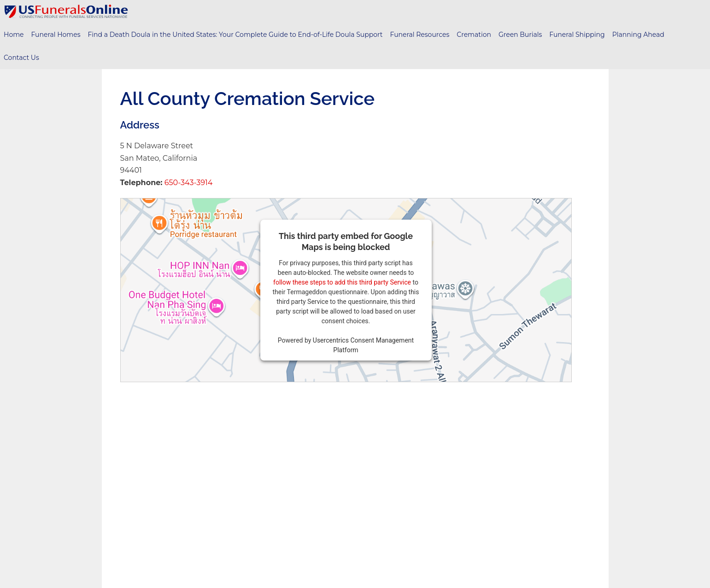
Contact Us (21, 58)
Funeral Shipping (577, 35)
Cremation (474, 35)
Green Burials (520, 35)
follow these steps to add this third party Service (342, 282)
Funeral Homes (56, 35)
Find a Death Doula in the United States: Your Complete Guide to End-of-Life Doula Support (235, 35)
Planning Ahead (638, 35)
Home (14, 35)
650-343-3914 (188, 183)
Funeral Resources (420, 35)
